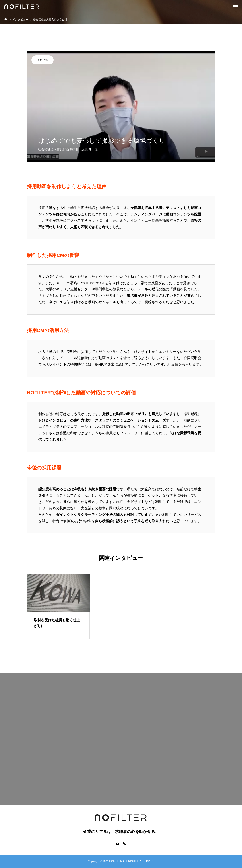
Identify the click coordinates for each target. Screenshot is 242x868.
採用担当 (43, 60)
